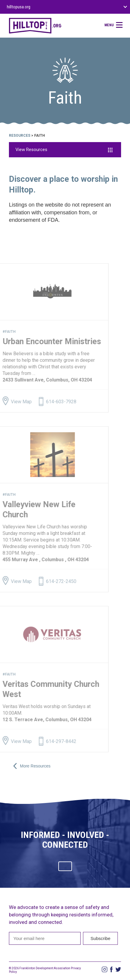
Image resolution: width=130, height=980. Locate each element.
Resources (20, 136)
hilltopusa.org (19, 7)
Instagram (105, 969)
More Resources (32, 766)
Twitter (118, 969)
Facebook (111, 969)
